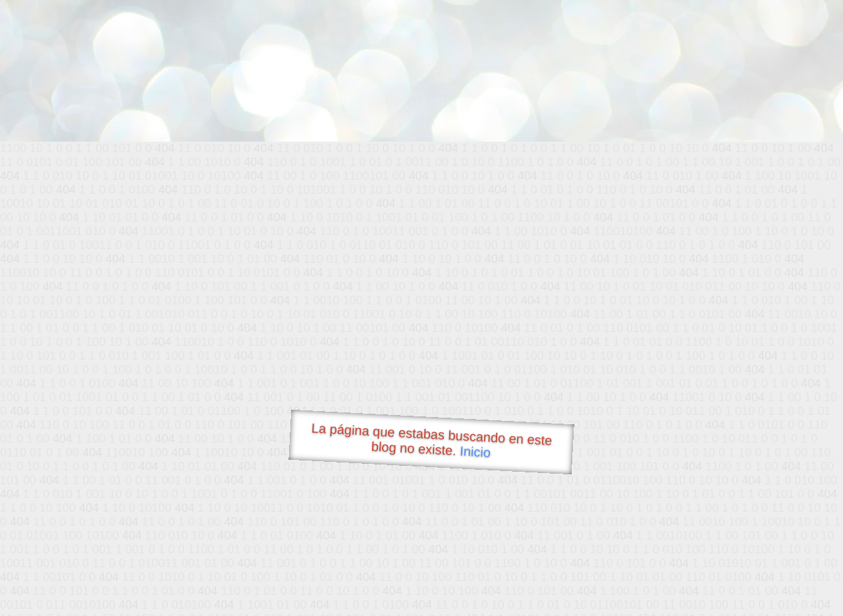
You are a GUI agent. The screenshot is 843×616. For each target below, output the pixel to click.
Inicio (476, 451)
